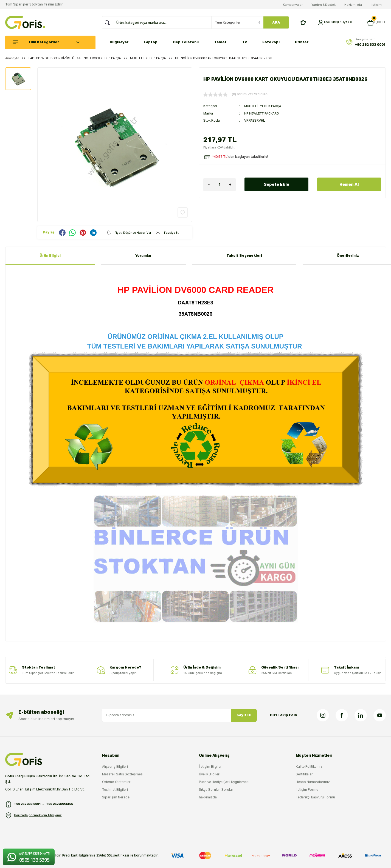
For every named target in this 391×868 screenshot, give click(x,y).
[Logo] (25, 22)
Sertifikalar (304, 775)
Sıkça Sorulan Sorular (216, 790)
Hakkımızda (353, 5)
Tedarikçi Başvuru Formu (315, 798)
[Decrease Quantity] (209, 184)
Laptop (151, 42)
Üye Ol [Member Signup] (347, 22)
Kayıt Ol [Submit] (244, 715)
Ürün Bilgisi (50, 256)
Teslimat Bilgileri (115, 790)
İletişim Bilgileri (211, 767)
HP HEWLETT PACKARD (263, 113)
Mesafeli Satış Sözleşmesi (123, 775)
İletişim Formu (307, 790)
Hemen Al (349, 184)
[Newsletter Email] (179, 715)
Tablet (220, 42)
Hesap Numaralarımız (313, 782)
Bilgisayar (119, 42)
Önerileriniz (348, 256)
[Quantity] (220, 184)
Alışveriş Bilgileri (115, 767)
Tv (244, 42)
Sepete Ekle (277, 184)
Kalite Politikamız (309, 767)
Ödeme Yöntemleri (117, 782)
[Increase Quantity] (230, 184)
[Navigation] (53, 42)
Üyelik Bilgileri (210, 775)
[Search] (162, 22)
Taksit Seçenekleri (244, 256)
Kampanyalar (293, 5)
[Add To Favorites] (183, 212)
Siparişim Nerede (116, 798)
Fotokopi (271, 42)
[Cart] (377, 22)
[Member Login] (321, 22)
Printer (302, 42)
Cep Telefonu (186, 42)
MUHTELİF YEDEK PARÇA (264, 106)
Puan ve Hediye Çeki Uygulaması (224, 782)
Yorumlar (144, 256)
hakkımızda (208, 798)
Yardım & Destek (324, 5)
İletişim (376, 5)
